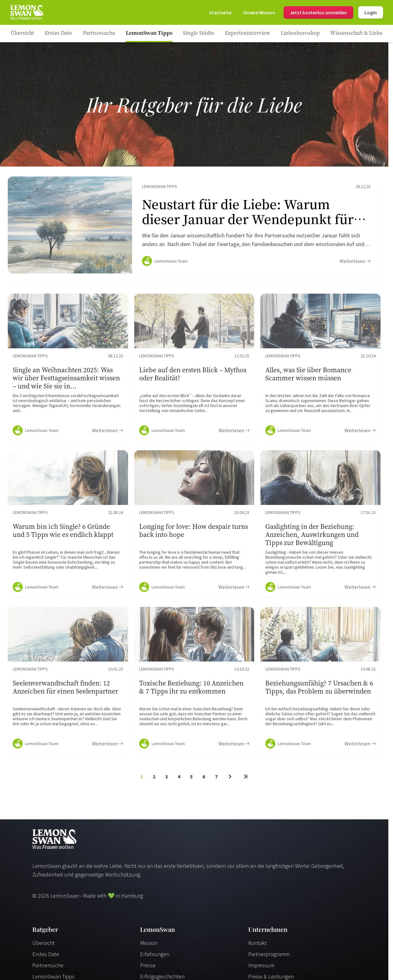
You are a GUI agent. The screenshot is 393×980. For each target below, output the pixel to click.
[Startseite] (26, 12)
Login (371, 12)
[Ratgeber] (22, 34)
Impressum (261, 968)
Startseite (220, 12)
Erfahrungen (155, 957)
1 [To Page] (142, 779)
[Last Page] (245, 779)
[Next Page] (230, 779)
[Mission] (259, 12)
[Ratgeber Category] (58, 34)
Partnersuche (48, 968)
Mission (149, 945)
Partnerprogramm (269, 957)
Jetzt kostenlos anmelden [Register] (318, 12)
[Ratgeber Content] (194, 226)
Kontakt (258, 945)
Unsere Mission (259, 12)
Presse (148, 968)
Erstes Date (46, 957)
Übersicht (43, 945)
